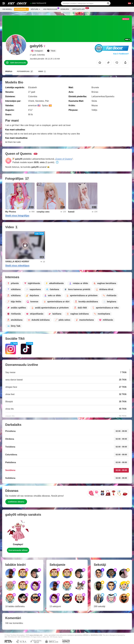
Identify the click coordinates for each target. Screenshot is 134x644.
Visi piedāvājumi (51, 9)
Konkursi (65, 9)
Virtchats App (79, 9)
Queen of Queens (64, 159)
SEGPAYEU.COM (96, 635)
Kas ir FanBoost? (121, 54)
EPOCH (86, 635)
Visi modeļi (7, 9)
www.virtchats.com (36, 635)
